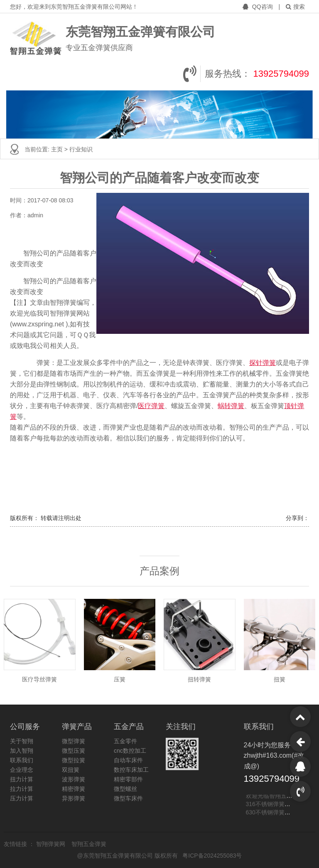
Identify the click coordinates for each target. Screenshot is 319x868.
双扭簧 (71, 770)
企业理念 (22, 770)
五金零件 (125, 741)
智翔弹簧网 (52, 844)
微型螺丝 (125, 789)
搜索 (295, 7)
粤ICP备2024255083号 (212, 856)
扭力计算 (22, 779)
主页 (58, 149)
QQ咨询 (259, 7)
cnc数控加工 (130, 751)
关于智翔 (22, 741)
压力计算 (22, 798)
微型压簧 (74, 751)
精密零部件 (128, 779)
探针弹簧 (263, 363)
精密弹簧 (74, 789)
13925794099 (281, 74)
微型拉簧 (74, 760)
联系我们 (22, 760)
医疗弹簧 (151, 406)
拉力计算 (22, 789)
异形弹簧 (74, 798)
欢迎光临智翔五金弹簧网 (278, 796)
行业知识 (81, 149)
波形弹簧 (74, 779)
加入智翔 (22, 751)
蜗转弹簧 (231, 406)
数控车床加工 (131, 770)
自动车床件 (128, 760)
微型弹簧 (74, 741)
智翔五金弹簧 (89, 844)
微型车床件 (128, 798)
